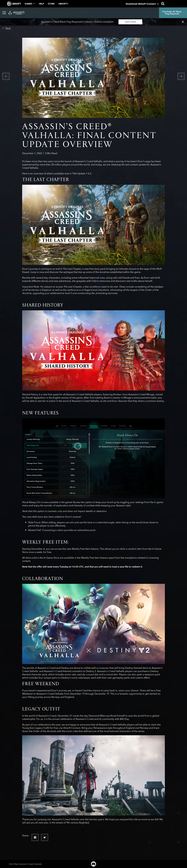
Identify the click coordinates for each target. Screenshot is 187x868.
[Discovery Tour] (112, 13)
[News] (54, 13)
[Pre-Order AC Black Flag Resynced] (173, 13)
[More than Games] (90, 13)
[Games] (42, 13)
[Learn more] (130, 22)
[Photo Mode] (69, 13)
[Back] (7, 28)
